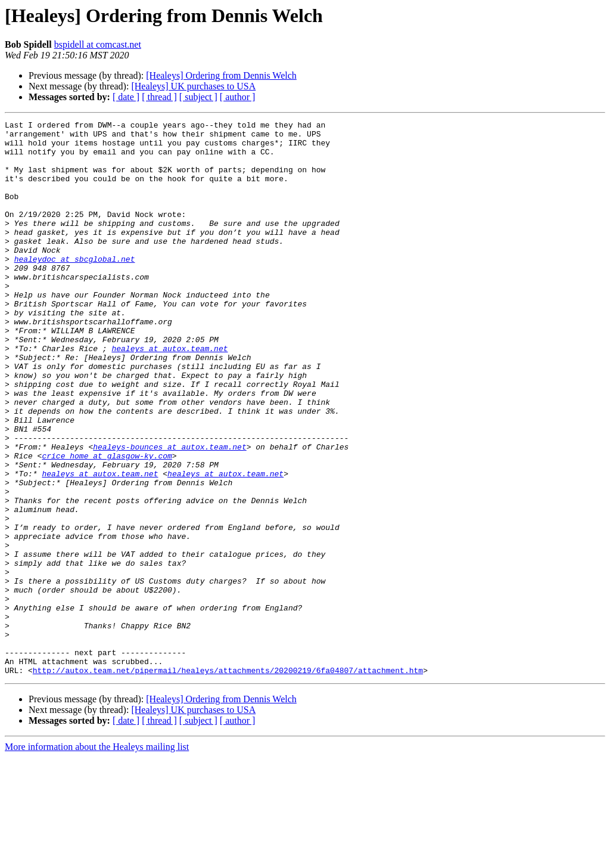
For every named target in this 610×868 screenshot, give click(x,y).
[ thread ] (159, 97)
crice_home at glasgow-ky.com (107, 523)
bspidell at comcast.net (98, 44)
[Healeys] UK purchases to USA (193, 86)
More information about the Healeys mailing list (97, 858)
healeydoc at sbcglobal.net (75, 287)
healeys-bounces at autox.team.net (169, 513)
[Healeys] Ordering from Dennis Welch (221, 75)
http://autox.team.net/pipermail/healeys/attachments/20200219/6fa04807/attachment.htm (228, 781)
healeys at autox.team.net (169, 395)
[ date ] (126, 97)
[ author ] (238, 97)
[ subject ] (198, 97)
